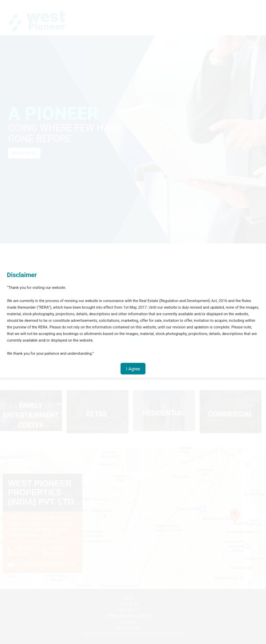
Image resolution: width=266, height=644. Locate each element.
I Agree (133, 368)
